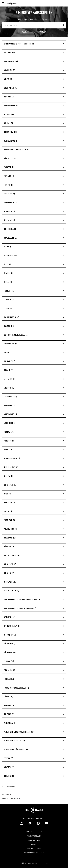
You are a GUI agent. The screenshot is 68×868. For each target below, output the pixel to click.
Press (34, 844)
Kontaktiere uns (34, 832)
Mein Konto (7, 795)
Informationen (34, 848)
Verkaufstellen (34, 836)
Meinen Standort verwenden (34, 32)
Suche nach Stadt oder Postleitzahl (34, 19)
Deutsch (15, 798)
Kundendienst (34, 840)
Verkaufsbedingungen (34, 853)
